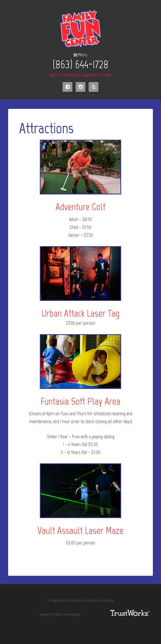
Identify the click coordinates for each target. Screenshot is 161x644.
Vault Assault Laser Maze (80, 530)
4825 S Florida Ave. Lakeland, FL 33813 (80, 75)
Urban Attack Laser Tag (80, 313)
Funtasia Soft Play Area (80, 401)
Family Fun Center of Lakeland (81, 29)
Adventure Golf (80, 207)
